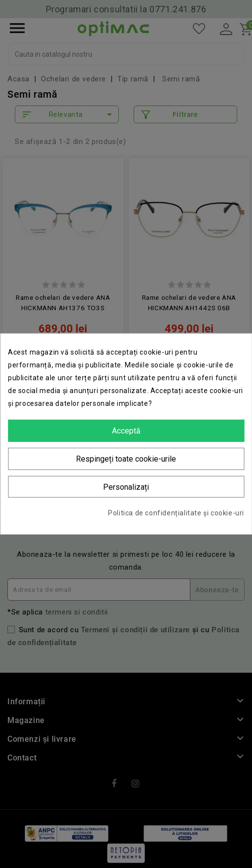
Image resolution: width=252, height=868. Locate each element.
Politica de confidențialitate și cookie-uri (176, 513)
